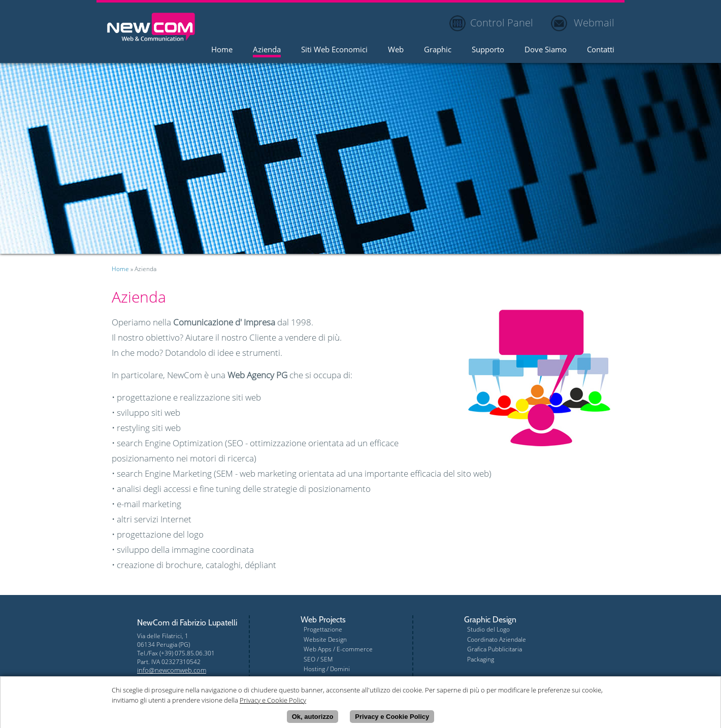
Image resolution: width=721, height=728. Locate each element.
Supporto (488, 50)
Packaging (481, 659)
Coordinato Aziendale (497, 639)
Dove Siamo (546, 50)
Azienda (267, 50)
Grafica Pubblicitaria (495, 649)
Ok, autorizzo (313, 718)
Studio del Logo (488, 629)
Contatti (601, 50)
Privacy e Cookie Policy (392, 718)
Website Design (325, 639)
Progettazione (323, 629)
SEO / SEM (318, 659)
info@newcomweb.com (172, 670)
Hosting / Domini (327, 669)
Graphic (438, 50)
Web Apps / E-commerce (338, 649)
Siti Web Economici (334, 50)
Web (396, 50)
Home (222, 50)
